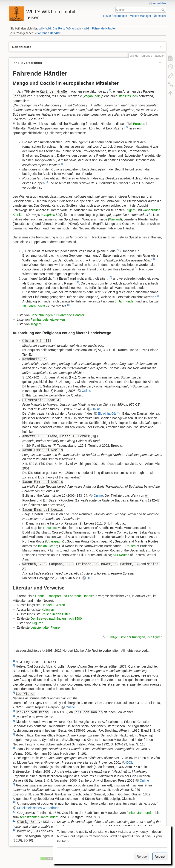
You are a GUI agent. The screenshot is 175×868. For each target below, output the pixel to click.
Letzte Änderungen (115, 16)
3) (127, 127)
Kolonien (48, 610)
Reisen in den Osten (56, 614)
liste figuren (155, 637)
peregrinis (48, 215)
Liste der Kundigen (132, 637)
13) (69, 305)
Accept (160, 856)
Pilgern (131, 210)
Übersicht (160, 16)
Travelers (49, 528)
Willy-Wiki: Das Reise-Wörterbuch (60, 29)
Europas (139, 124)
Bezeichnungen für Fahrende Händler (57, 315)
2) (44, 118)
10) (110, 277)
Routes (130, 546)
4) (62, 164)
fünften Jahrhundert (141, 812)
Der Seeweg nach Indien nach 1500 (56, 619)
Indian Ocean (47, 546)
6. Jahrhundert (125, 301)
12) (157, 296)
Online (86, 391)
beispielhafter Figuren (46, 628)
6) (150, 214)
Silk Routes (121, 555)
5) (47, 182)
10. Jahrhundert (34, 306)
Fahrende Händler (104, 29)
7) (118, 250)
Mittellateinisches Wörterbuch (38, 808)
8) (154, 259)
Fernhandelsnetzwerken (48, 320)
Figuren (38, 623)
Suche (164, 10)
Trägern (36, 324)
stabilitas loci (128, 96)
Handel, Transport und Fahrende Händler (65, 596)
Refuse (142, 856)
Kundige (112, 637)
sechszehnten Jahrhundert (39, 817)
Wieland (115, 219)
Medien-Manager (140, 16)
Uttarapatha (55, 541)
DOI (89, 578)
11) (77, 282)
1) (110, 90)
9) (136, 268)
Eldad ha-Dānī (108, 413)
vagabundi (91, 96)
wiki (86, 29)
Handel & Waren (53, 605)
